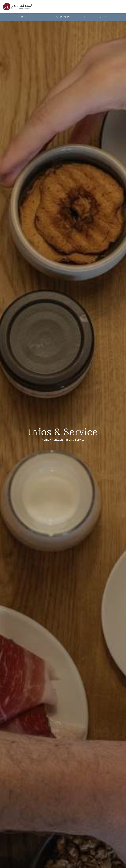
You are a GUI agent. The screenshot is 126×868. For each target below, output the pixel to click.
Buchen (23, 17)
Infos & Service (75, 440)
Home (45, 440)
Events (103, 17)
